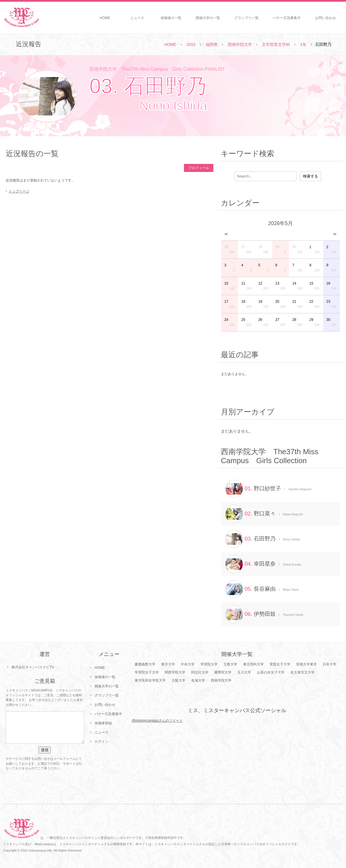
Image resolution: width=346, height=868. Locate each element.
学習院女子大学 (147, 672)
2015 (191, 44)
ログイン (101, 742)
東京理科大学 (253, 664)
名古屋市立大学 (302, 672)
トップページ (19, 191)
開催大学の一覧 (208, 18)
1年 (303, 44)
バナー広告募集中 (287, 18)
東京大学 (168, 664)
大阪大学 (178, 680)
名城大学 (198, 680)
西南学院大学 (240, 44)
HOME (105, 18)
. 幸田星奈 (263, 564)
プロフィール (199, 168)
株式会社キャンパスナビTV (33, 667)
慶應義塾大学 (145, 664)
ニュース (137, 18)
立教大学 (230, 664)
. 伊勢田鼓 (264, 614)
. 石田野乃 (263, 539)
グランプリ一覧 (247, 18)
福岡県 (212, 44)
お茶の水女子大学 (271, 672)
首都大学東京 (306, 664)
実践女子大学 (280, 664)
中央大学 (188, 664)
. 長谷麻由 (262, 589)
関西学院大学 (175, 672)
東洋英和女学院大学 (150, 680)
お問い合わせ (326, 18)
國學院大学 (223, 672)
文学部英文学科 (276, 44)
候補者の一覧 (171, 18)
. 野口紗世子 (268, 489)
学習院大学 (209, 664)
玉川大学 (244, 672)
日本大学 (330, 664)
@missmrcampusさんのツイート (157, 721)
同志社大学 (200, 672)
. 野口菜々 (264, 514)
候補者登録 (103, 723)
